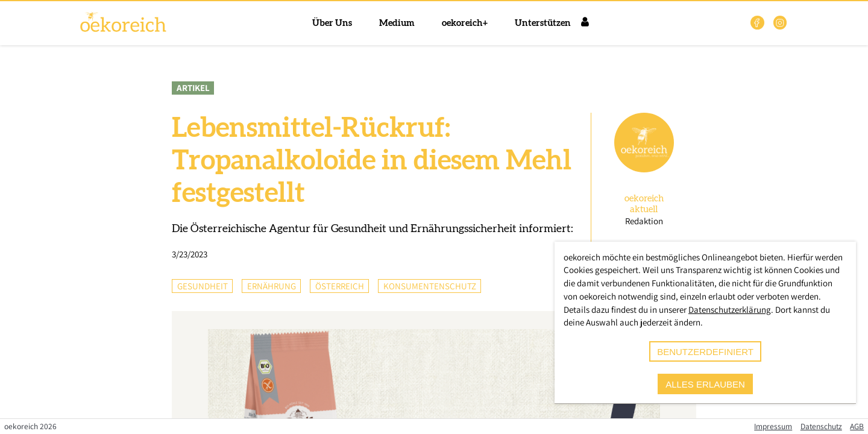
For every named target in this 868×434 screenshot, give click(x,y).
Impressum (773, 426)
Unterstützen (543, 23)
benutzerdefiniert (705, 352)
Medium (397, 23)
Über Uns (332, 23)
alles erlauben (705, 384)
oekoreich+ (465, 23)
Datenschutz (821, 426)
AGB (857, 426)
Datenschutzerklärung (730, 310)
